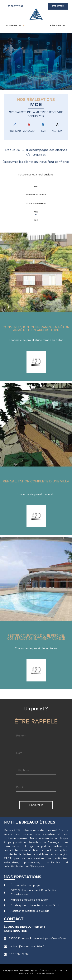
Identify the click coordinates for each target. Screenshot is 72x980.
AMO (36, 186)
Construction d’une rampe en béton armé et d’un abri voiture (36, 240)
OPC (36, 220)
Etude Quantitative (36, 203)
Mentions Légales (29, 971)
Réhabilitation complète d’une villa (30, 392)
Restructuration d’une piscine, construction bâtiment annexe (32, 548)
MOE (36, 212)
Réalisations (58, 26)
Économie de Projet (36, 195)
